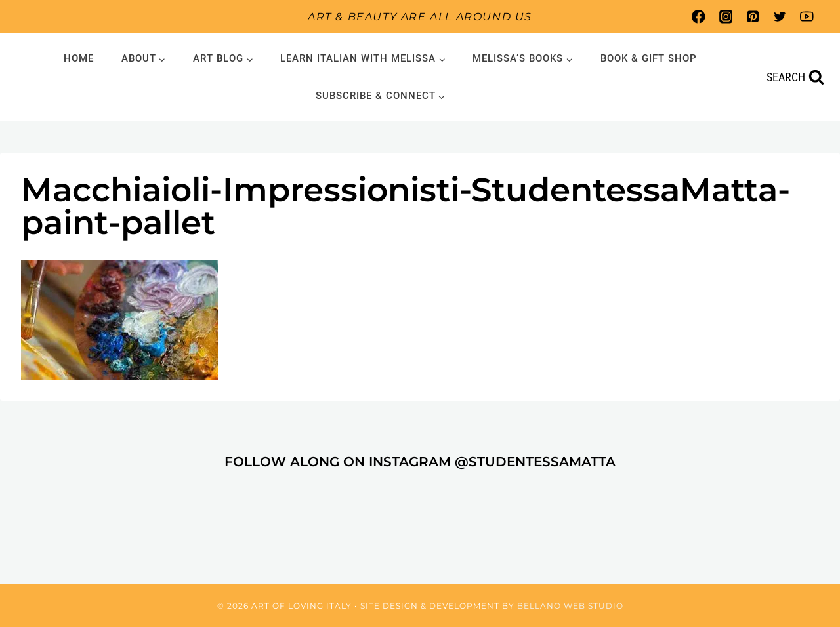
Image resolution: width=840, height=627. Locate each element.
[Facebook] (699, 17)
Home (79, 58)
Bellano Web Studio (570, 606)
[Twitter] (780, 17)
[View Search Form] (795, 78)
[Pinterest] (752, 17)
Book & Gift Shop (649, 58)
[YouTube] (807, 17)
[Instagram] (725, 17)
